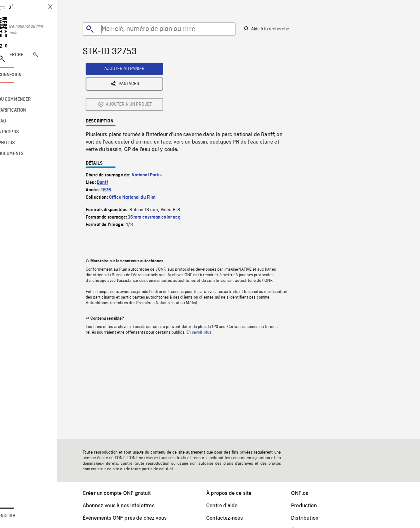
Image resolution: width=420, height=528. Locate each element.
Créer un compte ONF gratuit (125, 493)
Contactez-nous (232, 518)
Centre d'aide (230, 506)
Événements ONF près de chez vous (132, 518)
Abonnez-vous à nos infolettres (126, 506)
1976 (114, 142)
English (23, 516)
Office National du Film (140, 149)
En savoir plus (207, 284)
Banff (110, 134)
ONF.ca (308, 493)
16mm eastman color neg (162, 169)
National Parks (154, 127)
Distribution (313, 518)
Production (312, 506)
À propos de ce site (237, 493)
